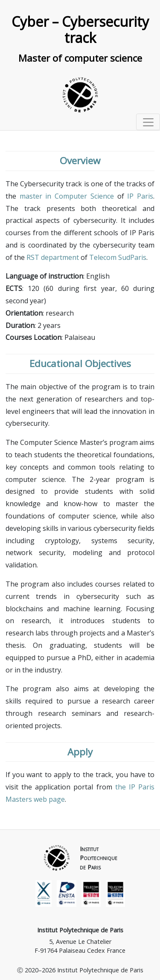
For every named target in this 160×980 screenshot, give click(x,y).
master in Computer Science (67, 196)
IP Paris (140, 196)
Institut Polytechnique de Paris (80, 930)
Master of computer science (80, 58)
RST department (53, 257)
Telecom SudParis (118, 257)
